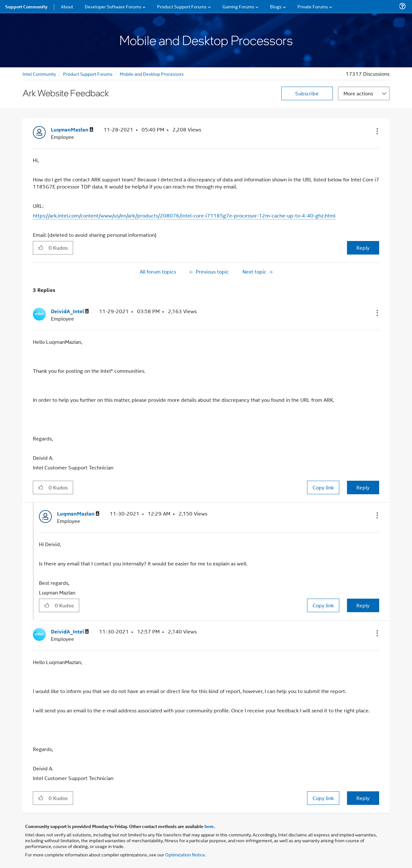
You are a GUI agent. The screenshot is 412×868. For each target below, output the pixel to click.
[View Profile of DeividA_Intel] (70, 311)
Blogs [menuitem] (276, 6)
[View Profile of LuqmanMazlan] (72, 130)
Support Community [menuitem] (26, 6)
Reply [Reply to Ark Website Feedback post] (363, 248)
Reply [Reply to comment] (363, 487)
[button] (377, 131)
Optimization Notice (185, 854)
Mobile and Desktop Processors (152, 74)
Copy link (323, 487)
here (209, 826)
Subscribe (307, 93)
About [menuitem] (67, 6)
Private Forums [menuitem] (313, 6)
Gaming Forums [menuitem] (238, 6)
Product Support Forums (88, 74)
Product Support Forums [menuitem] (182, 6)
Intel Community (39, 74)
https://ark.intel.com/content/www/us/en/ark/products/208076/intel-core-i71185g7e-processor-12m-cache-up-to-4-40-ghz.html (184, 215)
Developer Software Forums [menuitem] (113, 6)
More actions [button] (358, 93)
